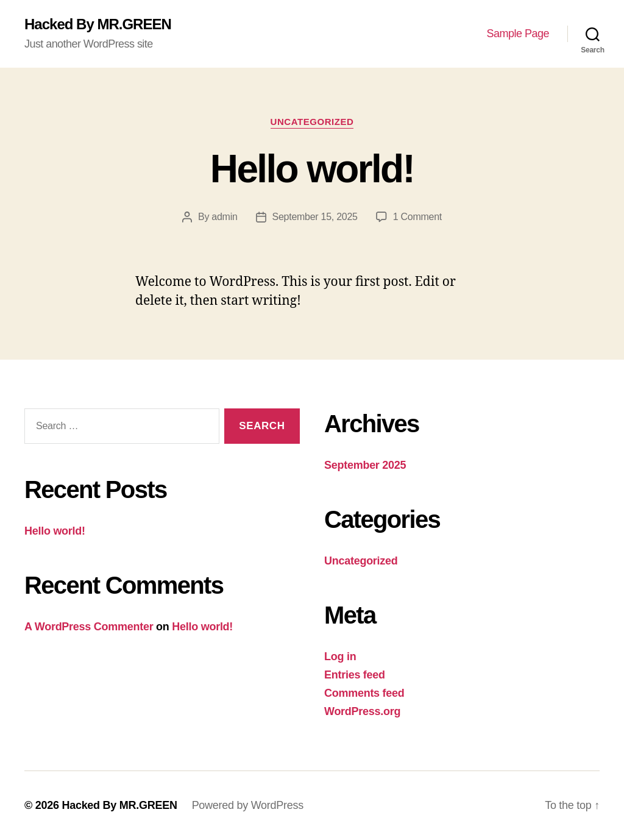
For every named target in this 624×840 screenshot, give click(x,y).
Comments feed (364, 693)
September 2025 (365, 465)
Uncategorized (312, 122)
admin (224, 217)
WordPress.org (362, 711)
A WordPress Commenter (89, 627)
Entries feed (355, 675)
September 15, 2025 (315, 217)
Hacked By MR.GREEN (98, 24)
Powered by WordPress (248, 805)
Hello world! (312, 169)
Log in (340, 657)
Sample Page (518, 34)
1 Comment (417, 217)
